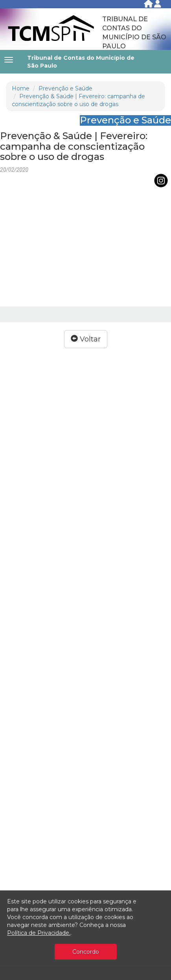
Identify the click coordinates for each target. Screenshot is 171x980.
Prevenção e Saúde (65, 88)
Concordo (86, 952)
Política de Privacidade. (39, 933)
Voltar (86, 339)
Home (21, 88)
